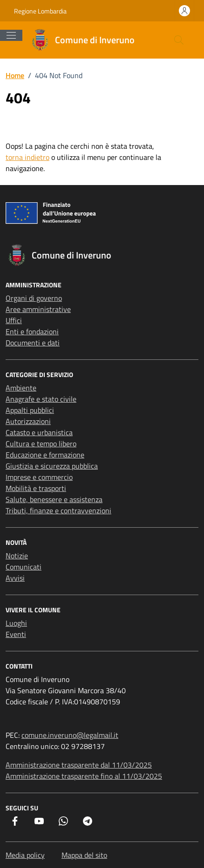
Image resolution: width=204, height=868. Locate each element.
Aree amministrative (38, 309)
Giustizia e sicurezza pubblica (52, 466)
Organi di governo (34, 298)
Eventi (16, 634)
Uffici (14, 320)
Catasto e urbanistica (39, 432)
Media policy (25, 855)
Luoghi (16, 623)
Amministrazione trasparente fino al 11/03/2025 (84, 776)
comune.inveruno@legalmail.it (70, 735)
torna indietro (27, 157)
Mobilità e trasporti (36, 488)
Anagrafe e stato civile (41, 399)
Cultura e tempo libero (41, 444)
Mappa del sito (84, 855)
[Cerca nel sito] (179, 40)
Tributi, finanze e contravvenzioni (58, 510)
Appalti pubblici (30, 410)
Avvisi (15, 578)
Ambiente (21, 388)
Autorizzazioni (28, 421)
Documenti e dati (33, 343)
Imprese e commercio (39, 477)
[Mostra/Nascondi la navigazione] (11, 35)
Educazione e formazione (45, 455)
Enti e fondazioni (32, 331)
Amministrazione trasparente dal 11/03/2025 (79, 765)
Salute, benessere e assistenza (54, 499)
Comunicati (24, 567)
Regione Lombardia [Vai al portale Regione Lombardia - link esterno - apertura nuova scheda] (40, 11)
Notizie (17, 556)
